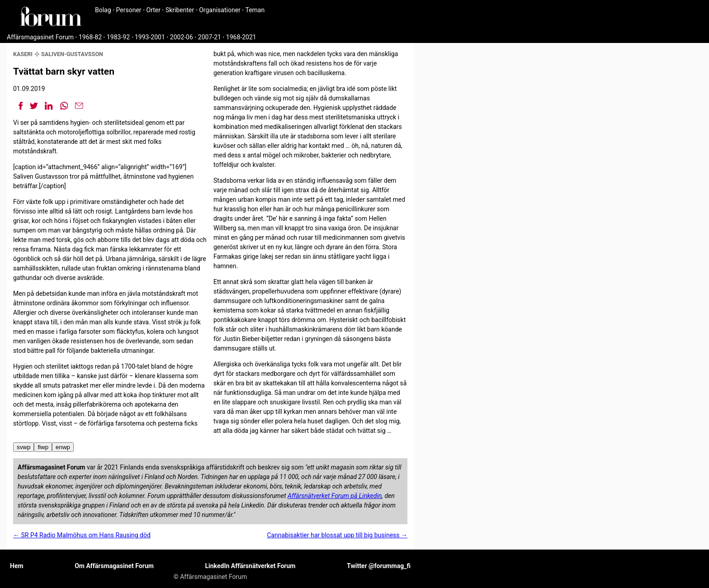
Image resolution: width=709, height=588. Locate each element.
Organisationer (220, 10)
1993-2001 (150, 37)
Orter (154, 10)
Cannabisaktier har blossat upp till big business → (337, 535)
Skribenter (180, 10)
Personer (129, 10)
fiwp (43, 447)
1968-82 (90, 37)
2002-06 (182, 37)
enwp (63, 447)
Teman (255, 10)
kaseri (23, 54)
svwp (24, 447)
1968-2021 (241, 37)
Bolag (103, 10)
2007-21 (210, 37)
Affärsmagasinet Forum (40, 37)
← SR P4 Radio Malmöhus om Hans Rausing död (82, 535)
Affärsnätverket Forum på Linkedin (335, 496)
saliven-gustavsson (72, 54)
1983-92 (118, 37)
